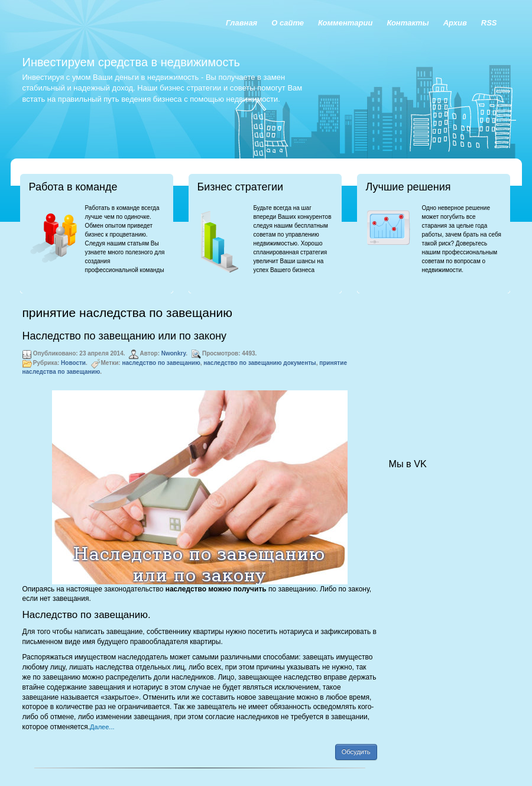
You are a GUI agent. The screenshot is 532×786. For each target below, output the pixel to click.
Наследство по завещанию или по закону (125, 336)
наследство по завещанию (161, 363)
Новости (73, 363)
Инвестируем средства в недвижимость (131, 62)
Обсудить (356, 752)
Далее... (102, 727)
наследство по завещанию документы (259, 363)
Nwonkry (174, 353)
